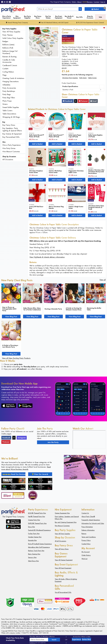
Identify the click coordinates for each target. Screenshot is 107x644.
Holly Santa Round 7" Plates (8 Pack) (56, 136)
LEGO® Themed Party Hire (37, 513)
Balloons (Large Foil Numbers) (10, 52)
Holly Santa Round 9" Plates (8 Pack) (37, 136)
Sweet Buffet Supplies (11, 107)
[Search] (80, 9)
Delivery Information (88, 530)
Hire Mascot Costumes (11, 152)
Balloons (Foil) (8, 48)
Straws (5, 104)
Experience (77, 639)
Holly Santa (83, 78)
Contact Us (85, 513)
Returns (84, 534)
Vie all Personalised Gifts (63, 592)
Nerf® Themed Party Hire (37, 517)
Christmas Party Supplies (70, 78)
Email (94, 101)
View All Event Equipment (63, 568)
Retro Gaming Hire (34, 554)
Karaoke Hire (32, 540)
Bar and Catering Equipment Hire (66, 522)
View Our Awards (40, 474)
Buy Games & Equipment (12, 134)
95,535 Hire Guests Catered (90, 23)
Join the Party (53, 442)
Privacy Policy (86, 540)
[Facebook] (2, 2)
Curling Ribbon (8, 72)
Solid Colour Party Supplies (13, 38)
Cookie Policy (86, 544)
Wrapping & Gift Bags (11, 117)
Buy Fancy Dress (38, 17)
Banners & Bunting (10, 57)
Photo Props (7, 101)
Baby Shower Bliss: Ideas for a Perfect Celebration (32, 309)
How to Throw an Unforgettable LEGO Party (9, 309)
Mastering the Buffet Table (94, 309)
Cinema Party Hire (34, 520)
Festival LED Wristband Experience (39, 530)
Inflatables (6, 85)
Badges (5, 41)
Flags (5, 75)
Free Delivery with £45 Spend (54, 23)
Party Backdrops (9, 91)
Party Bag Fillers (9, 98)
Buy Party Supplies (27, 17)
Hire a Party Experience (7, 17)
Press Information (87, 527)
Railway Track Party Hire (36, 551)
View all (103, 280)
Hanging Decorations (11, 81)
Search (54, 640)
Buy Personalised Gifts (11, 137)
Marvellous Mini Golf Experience (39, 547)
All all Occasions (61, 541)
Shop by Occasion (90, 17)
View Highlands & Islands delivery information (47, 257)
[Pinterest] (10, 2)
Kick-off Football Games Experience (40, 544)
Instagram (22, 438)
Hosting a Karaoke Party (53, 309)
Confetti (5, 69)
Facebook (68, 101)
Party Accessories (9, 88)
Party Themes (8, 35)
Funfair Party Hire (34, 534)
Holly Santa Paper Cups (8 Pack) (75, 136)
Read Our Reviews (14, 474)
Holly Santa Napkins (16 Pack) (95, 136)
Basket (99, 9)
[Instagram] (7, 2)
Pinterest (83, 101)
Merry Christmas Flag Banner (56, 207)
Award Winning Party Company (17, 23)
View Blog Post (11, 316)
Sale (100, 17)
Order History (86, 555)
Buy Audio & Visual (69, 17)
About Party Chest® (88, 517)
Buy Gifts (80, 17)
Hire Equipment (17, 17)
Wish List (85, 559)
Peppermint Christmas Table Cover (76, 172)
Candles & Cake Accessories (9, 61)
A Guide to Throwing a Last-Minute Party (10, 346)
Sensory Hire (32, 557)
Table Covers (7, 111)
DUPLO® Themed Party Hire (37, 523)
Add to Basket (37, 144)
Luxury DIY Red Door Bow (36, 207)
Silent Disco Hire (33, 561)
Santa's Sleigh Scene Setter (76, 207)
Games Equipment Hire (62, 513)
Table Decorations (9, 114)
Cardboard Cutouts (10, 65)
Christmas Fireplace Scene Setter (36, 172)
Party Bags (7, 94)
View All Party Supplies (11, 32)
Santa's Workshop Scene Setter (55, 172)
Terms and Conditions (89, 537)
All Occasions (8, 160)
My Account (86, 552)
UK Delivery (66, 63)
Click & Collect (67, 65)
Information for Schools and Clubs (93, 523)
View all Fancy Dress (62, 549)
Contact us (33, 643)
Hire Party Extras (9, 148)
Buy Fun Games (48, 17)
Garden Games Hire (35, 537)
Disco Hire (32, 527)
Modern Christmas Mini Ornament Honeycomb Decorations (96, 172)
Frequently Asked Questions (91, 520)
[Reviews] (88, 2)
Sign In (103, 2)
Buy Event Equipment (59, 17)
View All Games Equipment (64, 560)
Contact (97, 2)
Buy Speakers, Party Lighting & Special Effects (12, 129)
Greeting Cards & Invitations (13, 78)
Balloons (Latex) (8, 45)
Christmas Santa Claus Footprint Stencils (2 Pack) (96, 207)
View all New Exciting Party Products (16, 358)
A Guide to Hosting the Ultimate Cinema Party (74, 309)
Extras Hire (86, 639)
